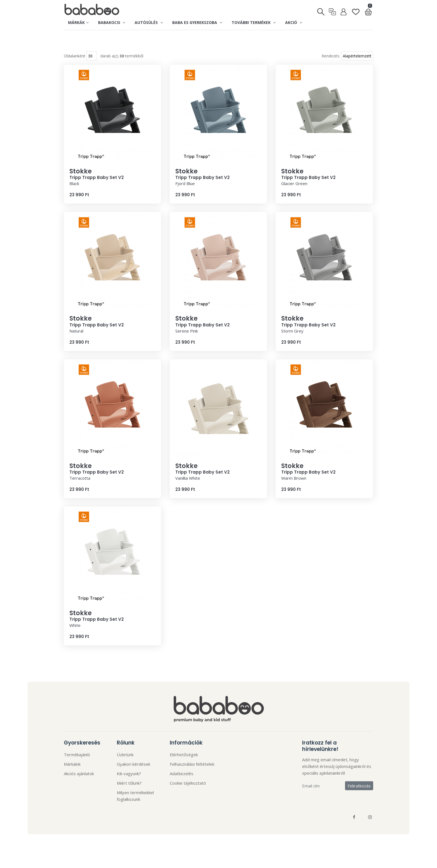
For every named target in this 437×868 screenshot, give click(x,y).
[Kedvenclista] (356, 10)
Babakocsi (112, 22)
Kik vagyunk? (129, 785)
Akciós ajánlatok (79, 785)
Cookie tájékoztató (188, 794)
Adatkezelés (182, 785)
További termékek (254, 22)
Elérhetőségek (184, 766)
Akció (294, 22)
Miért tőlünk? (129, 794)
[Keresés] (321, 10)
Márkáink (72, 775)
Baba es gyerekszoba (197, 22)
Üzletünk (125, 766)
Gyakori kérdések (133, 775)
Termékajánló (77, 766)
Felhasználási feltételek (192, 775)
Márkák (78, 22)
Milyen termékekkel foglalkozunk (135, 807)
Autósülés (149, 22)
